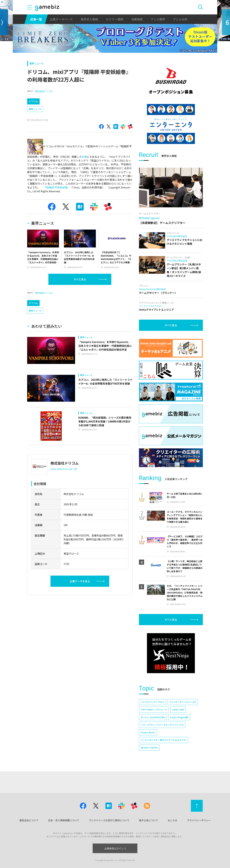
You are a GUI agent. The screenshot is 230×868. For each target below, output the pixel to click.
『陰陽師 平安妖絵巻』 (56, 187)
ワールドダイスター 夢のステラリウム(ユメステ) (164, 740)
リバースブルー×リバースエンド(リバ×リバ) (162, 725)
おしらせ (172, 820)
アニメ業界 (158, 19)
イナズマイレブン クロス (152, 702)
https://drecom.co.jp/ (63, 469)
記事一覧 (36, 19)
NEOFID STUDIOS (149, 748)
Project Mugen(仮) (179, 717)
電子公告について (149, 820)
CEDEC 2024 (178, 710)
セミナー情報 (115, 19)
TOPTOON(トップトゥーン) (154, 710)
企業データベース (61, 19)
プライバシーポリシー (199, 820)
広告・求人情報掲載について (64, 820)
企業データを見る (80, 581)
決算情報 (137, 19)
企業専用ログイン (115, 848)
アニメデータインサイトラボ (183, 702)
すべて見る (80, 279)
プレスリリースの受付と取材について (109, 820)
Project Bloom (148, 732)
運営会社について (29, 820)
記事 (84, 157)
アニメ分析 (180, 19)
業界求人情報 (89, 19)
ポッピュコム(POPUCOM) (153, 717)
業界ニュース (36, 63)
